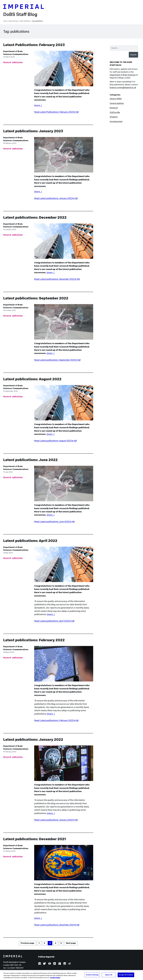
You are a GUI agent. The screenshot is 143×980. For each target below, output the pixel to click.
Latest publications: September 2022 (36, 298)
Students (114, 117)
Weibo (69, 964)
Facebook (40, 964)
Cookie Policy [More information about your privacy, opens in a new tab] (55, 978)
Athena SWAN (116, 99)
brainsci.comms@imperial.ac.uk (123, 88)
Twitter (45, 964)
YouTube (50, 964)
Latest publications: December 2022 (35, 217)
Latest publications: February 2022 (34, 640)
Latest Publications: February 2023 (34, 45)
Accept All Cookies (126, 975)
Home (5, 21)
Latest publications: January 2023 (33, 131)
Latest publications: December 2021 (35, 839)
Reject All (109, 975)
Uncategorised (116, 121)
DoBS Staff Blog (20, 14)
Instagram (65, 964)
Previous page (27, 943)
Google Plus (59, 964)
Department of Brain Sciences (123, 75)
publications (18, 62)
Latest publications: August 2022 (32, 379)
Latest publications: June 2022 (30, 460)
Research (7, 62)
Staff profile (115, 112)
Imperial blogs (13, 21)
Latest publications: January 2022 (33, 740)
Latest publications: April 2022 (30, 541)
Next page (71, 943)
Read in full (56, 112)
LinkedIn (54, 964)
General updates (117, 103)
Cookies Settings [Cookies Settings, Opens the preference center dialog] (92, 975)
